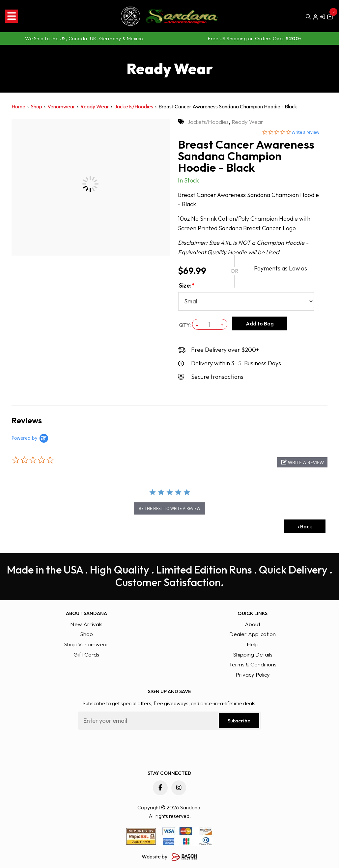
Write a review (305, 132)
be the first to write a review (169, 508)
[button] (302, 462)
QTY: (185, 325)
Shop (36, 106)
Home (18, 106)
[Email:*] (169, 721)
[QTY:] (210, 325)
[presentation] (128, 747)
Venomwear (61, 106)
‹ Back (305, 526)
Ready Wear (95, 106)
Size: (187, 285)
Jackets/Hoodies (134, 106)
